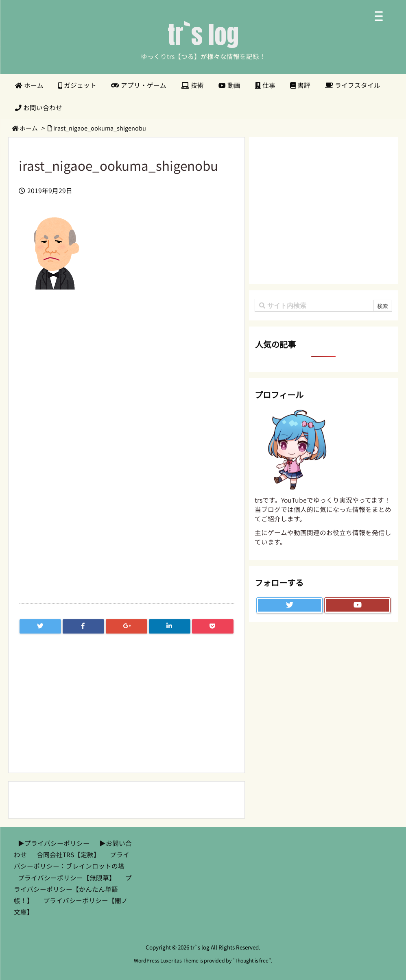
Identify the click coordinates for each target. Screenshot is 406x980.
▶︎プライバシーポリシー (54, 843)
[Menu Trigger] (379, 15)
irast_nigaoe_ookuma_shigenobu (100, 128)
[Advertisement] (127, 376)
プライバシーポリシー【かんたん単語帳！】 (73, 889)
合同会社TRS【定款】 (68, 855)
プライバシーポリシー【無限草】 (67, 878)
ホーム (29, 128)
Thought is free (252, 960)
